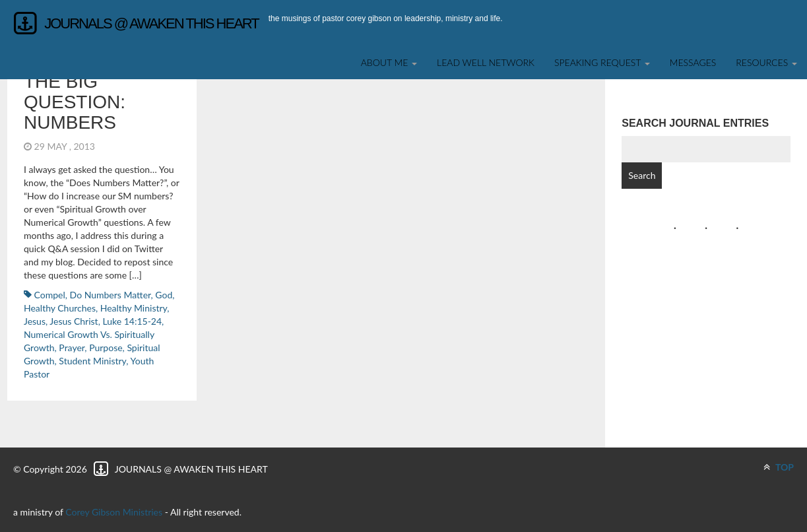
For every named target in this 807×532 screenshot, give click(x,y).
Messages (693, 62)
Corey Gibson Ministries (114, 512)
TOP (779, 467)
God (164, 295)
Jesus (35, 321)
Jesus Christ (74, 321)
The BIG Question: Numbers (75, 102)
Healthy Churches (60, 308)
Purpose (106, 348)
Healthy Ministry (134, 308)
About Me (389, 62)
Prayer (72, 348)
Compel (50, 295)
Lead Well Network (486, 62)
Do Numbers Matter (111, 295)
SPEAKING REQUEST (602, 62)
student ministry (92, 361)
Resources (766, 62)
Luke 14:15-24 (132, 321)
